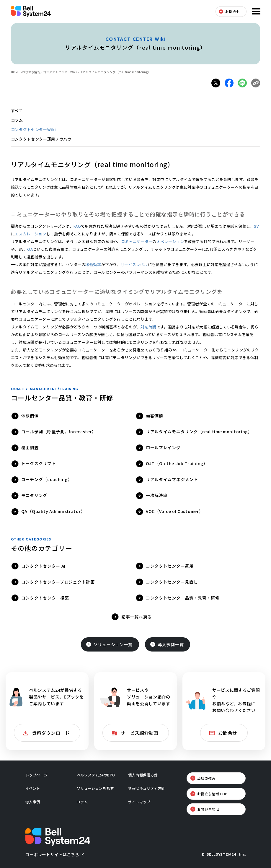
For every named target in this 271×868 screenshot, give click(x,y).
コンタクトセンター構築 (45, 598)
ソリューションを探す (95, 788)
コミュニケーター (137, 241)
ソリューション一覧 (113, 644)
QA (30, 249)
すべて (17, 111)
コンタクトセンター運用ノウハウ (41, 139)
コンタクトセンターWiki (60, 72)
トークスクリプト (39, 463)
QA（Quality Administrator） (53, 511)
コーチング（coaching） (47, 479)
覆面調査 (30, 447)
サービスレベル (134, 264)
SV (256, 226)
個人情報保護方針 (143, 775)
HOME (15, 72)
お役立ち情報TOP (212, 794)
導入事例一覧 (171, 644)
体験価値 (30, 416)
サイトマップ (139, 802)
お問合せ (233, 11)
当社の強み (206, 778)
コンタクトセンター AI (43, 566)
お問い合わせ (208, 809)
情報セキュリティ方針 (147, 788)
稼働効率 (93, 264)
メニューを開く (255, 11)
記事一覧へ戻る (137, 617)
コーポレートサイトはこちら (52, 854)
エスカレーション (31, 234)
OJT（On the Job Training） (177, 463)
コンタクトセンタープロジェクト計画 (58, 582)
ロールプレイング (163, 447)
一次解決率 (157, 495)
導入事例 (33, 802)
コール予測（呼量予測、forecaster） (59, 431)
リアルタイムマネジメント (172, 479)
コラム (17, 120)
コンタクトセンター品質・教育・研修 (183, 598)
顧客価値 (155, 416)
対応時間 (148, 327)
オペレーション (170, 241)
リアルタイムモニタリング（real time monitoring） (199, 431)
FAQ (77, 226)
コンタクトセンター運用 (170, 566)
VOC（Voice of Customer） (174, 511)
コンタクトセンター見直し (172, 582)
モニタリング (34, 495)
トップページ (37, 775)
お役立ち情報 (31, 72)
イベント (33, 788)
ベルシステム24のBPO (96, 775)
